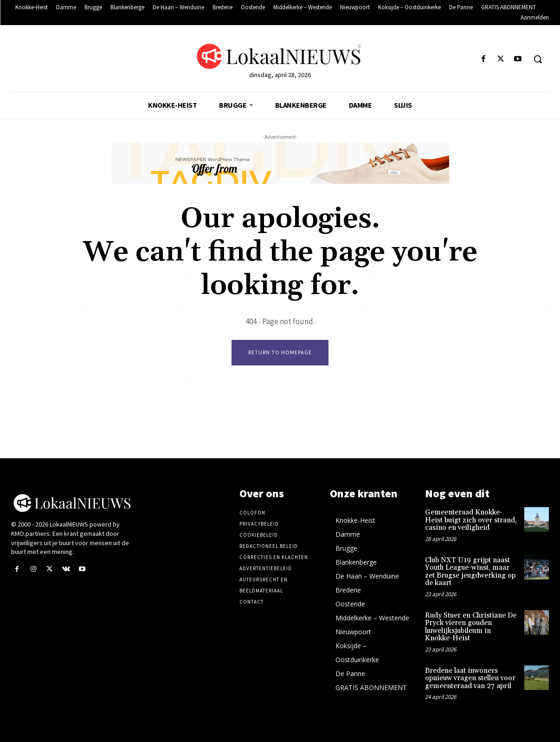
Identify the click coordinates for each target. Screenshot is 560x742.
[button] (538, 59)
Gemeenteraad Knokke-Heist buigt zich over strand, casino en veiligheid (471, 520)
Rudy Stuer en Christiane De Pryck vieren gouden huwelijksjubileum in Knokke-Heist (471, 627)
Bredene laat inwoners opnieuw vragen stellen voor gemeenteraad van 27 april (470, 678)
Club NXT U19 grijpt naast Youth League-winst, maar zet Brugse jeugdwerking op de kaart (470, 572)
